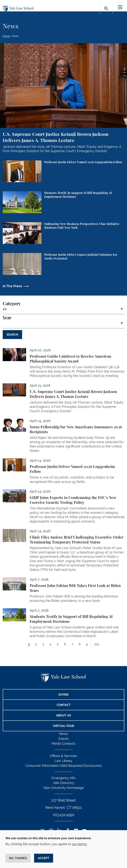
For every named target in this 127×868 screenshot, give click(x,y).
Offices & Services (63, 756)
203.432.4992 (64, 815)
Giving (63, 695)
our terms (79, 844)
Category (12, 304)
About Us (64, 715)
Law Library (63, 761)
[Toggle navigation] (120, 7)
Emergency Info (63, 778)
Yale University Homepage (63, 788)
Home (6, 36)
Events (64, 739)
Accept (44, 858)
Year (7, 318)
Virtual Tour (63, 726)
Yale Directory (64, 783)
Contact (64, 705)
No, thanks (18, 858)
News (15, 36)
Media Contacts (63, 743)
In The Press (12, 286)
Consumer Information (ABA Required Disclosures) (64, 766)
